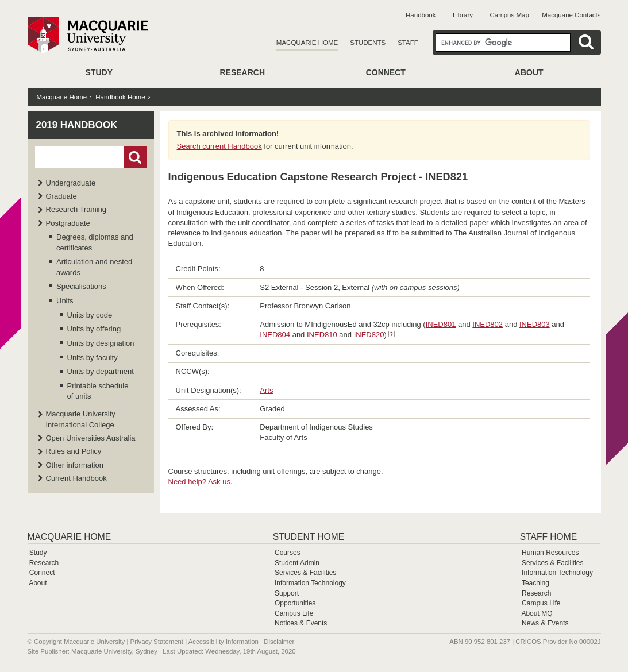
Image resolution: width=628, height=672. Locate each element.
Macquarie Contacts (571, 15)
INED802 (488, 324)
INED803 (535, 324)
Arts (266, 390)
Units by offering (94, 329)
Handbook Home (120, 97)
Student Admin (297, 563)
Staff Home (548, 537)
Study (99, 72)
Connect (386, 72)
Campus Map (509, 15)
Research (242, 72)
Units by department (101, 371)
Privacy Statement (157, 642)
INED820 (369, 335)
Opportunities (295, 603)
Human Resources (550, 553)
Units (65, 301)
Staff (408, 43)
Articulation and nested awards (94, 267)
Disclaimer (279, 642)
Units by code (90, 315)
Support (287, 593)
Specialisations (81, 286)
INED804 (275, 335)
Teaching (535, 583)
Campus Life (294, 613)
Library (463, 15)
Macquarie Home (307, 43)
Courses (288, 553)
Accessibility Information (224, 642)
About (529, 72)
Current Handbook (76, 478)
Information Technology (310, 583)
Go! (135, 157)
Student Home (309, 537)
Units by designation (101, 343)
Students (368, 43)
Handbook (421, 15)
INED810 (322, 335)
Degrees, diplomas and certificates (95, 242)
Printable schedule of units (98, 391)
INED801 (441, 324)
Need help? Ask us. (201, 482)
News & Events (545, 623)
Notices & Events (301, 623)
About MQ (537, 613)
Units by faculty (93, 358)
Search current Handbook (219, 146)
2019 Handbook (77, 125)
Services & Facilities (305, 573)
